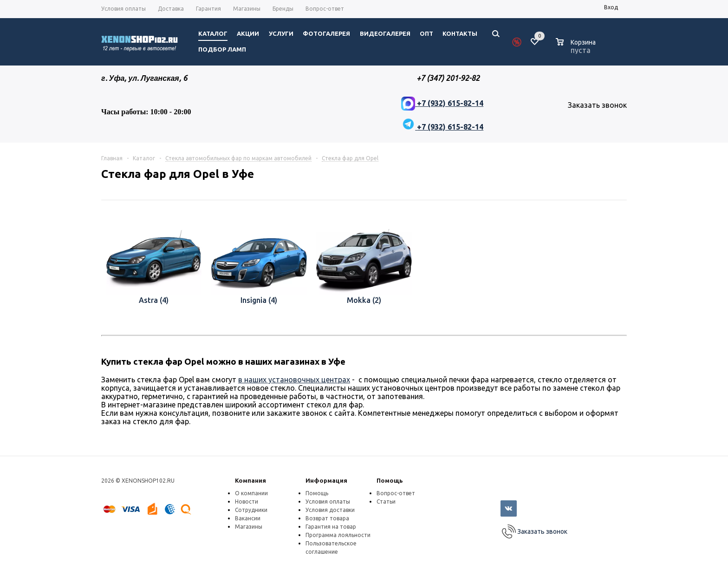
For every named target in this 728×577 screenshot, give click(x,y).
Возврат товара (327, 518)
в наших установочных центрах (294, 380)
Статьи (386, 502)
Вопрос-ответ (396, 493)
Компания (250, 480)
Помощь (390, 480)
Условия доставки (330, 510)
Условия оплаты (328, 502)
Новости (247, 502)
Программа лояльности (338, 535)
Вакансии (248, 518)
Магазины (249, 527)
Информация (326, 480)
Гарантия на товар (331, 527)
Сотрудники (251, 510)
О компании (251, 493)
